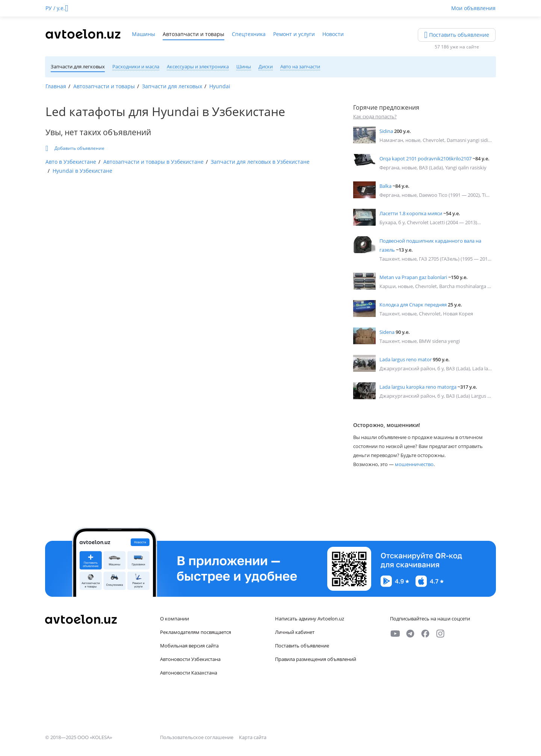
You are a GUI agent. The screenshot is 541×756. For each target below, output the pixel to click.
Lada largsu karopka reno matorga (418, 387)
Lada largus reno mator (406, 359)
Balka (385, 186)
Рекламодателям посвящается (196, 632)
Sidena (387, 332)
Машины (144, 34)
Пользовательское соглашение (197, 737)
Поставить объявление (302, 646)
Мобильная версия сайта (189, 646)
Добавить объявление (75, 148)
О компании (175, 619)
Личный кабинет (295, 632)
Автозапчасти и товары (193, 34)
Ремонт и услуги (294, 34)
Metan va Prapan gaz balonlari (413, 277)
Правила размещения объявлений (316, 659)
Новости (333, 34)
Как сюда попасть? (375, 116)
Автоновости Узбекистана (190, 659)
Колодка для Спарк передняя (413, 305)
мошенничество (414, 464)
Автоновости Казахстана (189, 673)
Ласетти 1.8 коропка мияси (411, 213)
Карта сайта (253, 737)
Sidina (386, 131)
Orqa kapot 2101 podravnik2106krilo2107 (425, 158)
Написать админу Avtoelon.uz (310, 619)
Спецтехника (249, 34)
